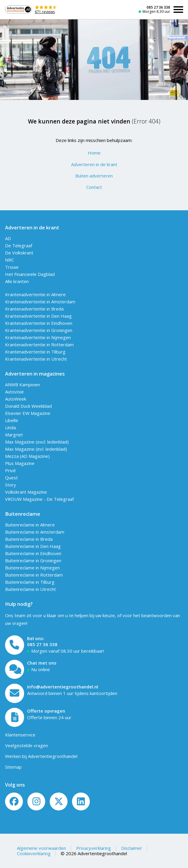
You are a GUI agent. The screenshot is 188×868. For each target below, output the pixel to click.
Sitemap (13, 767)
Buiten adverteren (94, 176)
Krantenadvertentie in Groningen (39, 330)
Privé (10, 470)
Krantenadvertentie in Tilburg (35, 352)
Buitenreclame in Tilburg (30, 582)
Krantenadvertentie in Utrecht (36, 359)
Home (94, 153)
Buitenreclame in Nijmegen (32, 568)
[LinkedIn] (81, 801)
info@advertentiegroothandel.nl (63, 687)
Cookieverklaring (34, 853)
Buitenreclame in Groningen (33, 560)
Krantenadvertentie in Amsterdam (40, 302)
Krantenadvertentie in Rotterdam (39, 345)
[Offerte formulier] (15, 718)
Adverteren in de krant (94, 164)
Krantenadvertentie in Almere (35, 294)
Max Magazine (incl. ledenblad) (36, 449)
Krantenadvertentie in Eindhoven (39, 323)
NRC (10, 260)
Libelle (12, 420)
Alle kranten (17, 281)
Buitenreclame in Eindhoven (33, 553)
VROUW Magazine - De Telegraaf (39, 499)
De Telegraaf (19, 245)
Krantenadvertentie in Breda (34, 309)
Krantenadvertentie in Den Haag (38, 316)
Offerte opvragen (46, 711)
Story (11, 485)
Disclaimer (132, 848)
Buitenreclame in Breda (29, 539)
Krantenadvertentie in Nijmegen (38, 337)
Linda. (11, 427)
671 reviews (45, 12)
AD (8, 238)
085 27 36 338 (158, 7)
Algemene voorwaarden (41, 848)
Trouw (12, 267)
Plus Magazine (20, 463)
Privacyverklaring (94, 848)
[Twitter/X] (59, 801)
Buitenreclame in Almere (30, 525)
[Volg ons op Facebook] (14, 801)
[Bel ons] (15, 645)
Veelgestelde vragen (26, 745)
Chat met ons (42, 663)
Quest (11, 478)
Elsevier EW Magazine (28, 413)
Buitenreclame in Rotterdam (34, 575)
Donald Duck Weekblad (28, 406)
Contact (94, 187)
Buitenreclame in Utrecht (30, 589)
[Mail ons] (15, 693)
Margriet (14, 435)
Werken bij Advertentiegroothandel (41, 756)
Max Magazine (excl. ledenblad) (37, 442)
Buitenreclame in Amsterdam (35, 532)
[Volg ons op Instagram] (36, 801)
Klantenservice (20, 735)
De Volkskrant (19, 253)
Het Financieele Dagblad (30, 274)
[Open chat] (15, 669)
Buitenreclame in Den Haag (33, 546)
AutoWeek (16, 399)
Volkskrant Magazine (26, 492)
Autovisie (14, 392)
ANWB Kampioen (22, 384)
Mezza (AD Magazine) (27, 456)
